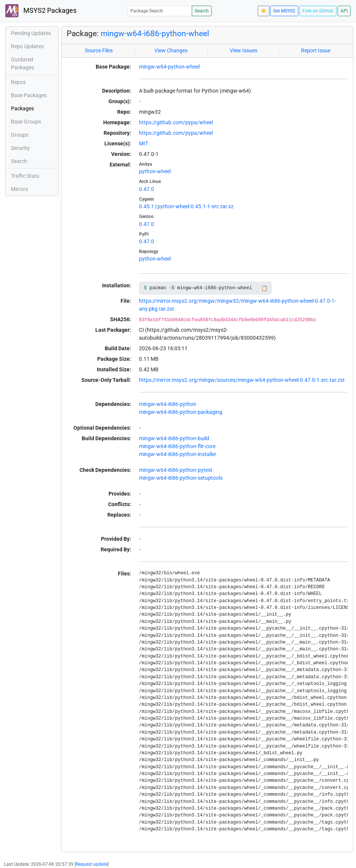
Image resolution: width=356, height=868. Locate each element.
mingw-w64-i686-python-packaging (181, 412)
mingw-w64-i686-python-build (174, 438)
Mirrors (19, 189)
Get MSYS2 (284, 11)
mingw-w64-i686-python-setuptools (181, 478)
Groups (20, 135)
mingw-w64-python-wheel (169, 67)
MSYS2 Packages (41, 11)
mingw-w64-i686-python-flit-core (177, 446)
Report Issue (316, 50)
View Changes (171, 50)
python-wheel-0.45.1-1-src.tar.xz (196, 206)
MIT (144, 143)
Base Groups (26, 122)
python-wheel (155, 171)
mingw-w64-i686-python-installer (178, 454)
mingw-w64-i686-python (168, 404)
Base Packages (29, 95)
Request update (92, 864)
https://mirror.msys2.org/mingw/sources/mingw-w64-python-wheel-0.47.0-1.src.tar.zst (242, 380)
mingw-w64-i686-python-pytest (176, 470)
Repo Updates (27, 46)
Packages (22, 108)
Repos (18, 82)
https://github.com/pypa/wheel (176, 122)
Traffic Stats (25, 176)
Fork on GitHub (318, 11)
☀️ (264, 11)
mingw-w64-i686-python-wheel (155, 34)
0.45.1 (147, 206)
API (344, 11)
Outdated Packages (22, 63)
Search (202, 11)
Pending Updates (31, 33)
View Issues (244, 50)
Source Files (99, 50)
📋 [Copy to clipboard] (264, 288)
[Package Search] (160, 11)
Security (20, 148)
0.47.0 (147, 189)
